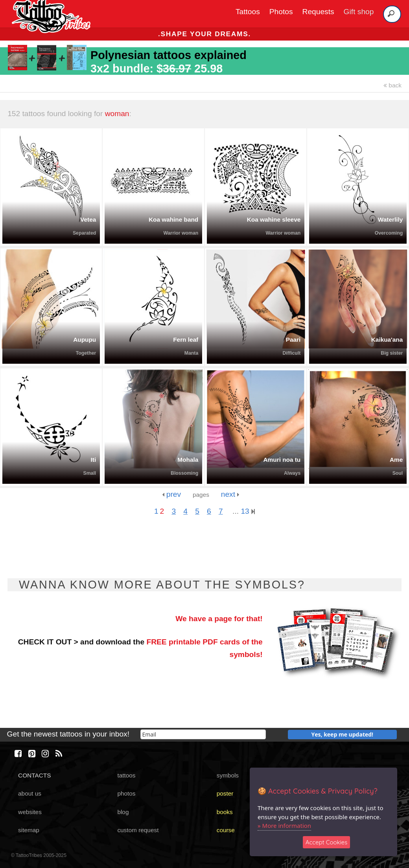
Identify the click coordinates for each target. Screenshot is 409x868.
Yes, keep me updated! (343, 734)
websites (30, 812)
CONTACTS (34, 775)
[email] (203, 734)
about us (30, 793)
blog (123, 812)
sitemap (29, 830)
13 (248, 511)
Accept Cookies (327, 842)
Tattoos (248, 12)
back (392, 85)
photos (126, 793)
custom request (138, 830)
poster (225, 793)
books (225, 812)
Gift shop (359, 12)
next (230, 494)
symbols (228, 775)
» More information (284, 825)
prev (171, 494)
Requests (318, 12)
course (226, 830)
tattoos (126, 775)
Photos (281, 12)
